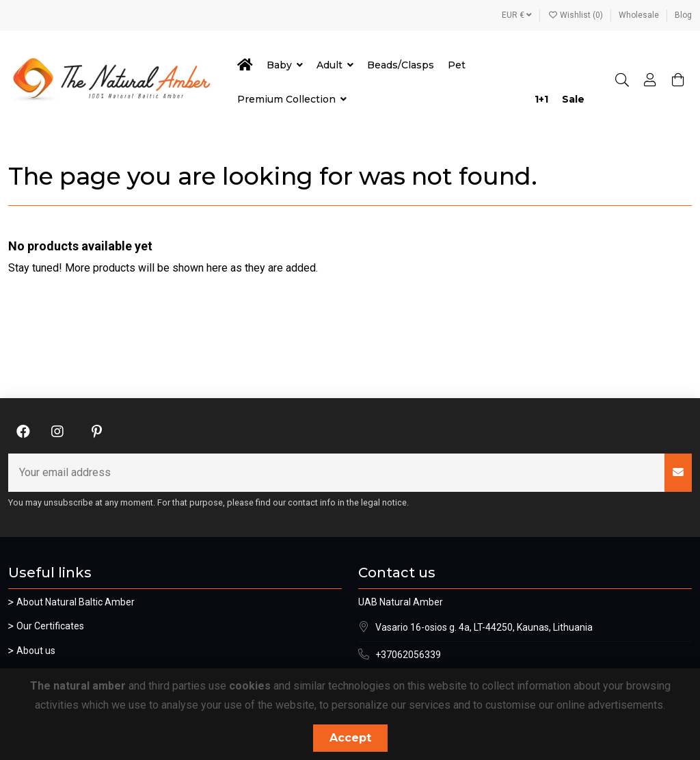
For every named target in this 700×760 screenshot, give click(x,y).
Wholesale (640, 15)
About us (36, 651)
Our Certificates (50, 626)
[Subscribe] (678, 473)
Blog (683, 15)
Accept (350, 738)
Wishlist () (576, 15)
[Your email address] (337, 473)
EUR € (517, 15)
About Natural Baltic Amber (76, 602)
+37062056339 (408, 655)
